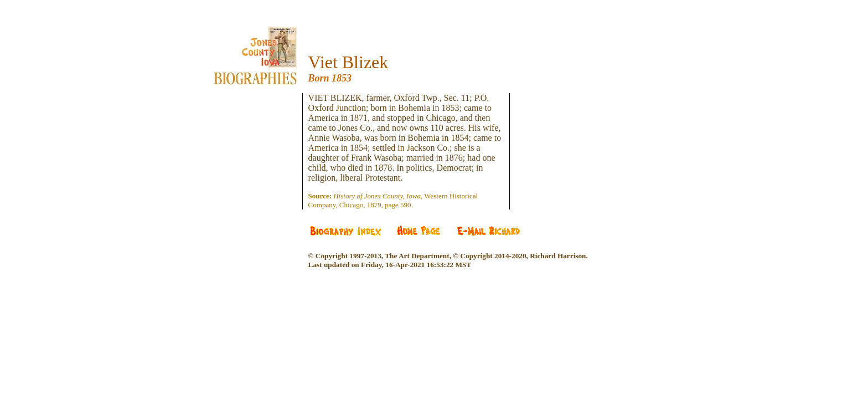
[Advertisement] (263, 118)
